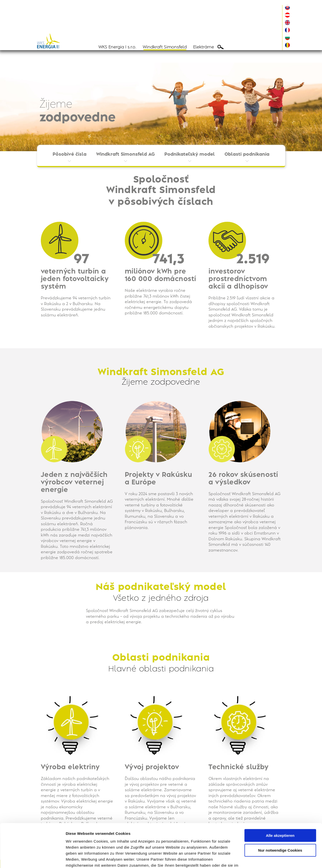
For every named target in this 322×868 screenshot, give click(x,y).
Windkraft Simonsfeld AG (126, 154)
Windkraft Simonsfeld (165, 47)
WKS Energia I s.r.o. (117, 47)
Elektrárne (204, 47)
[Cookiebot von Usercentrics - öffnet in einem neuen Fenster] (32, 858)
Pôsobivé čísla (70, 154)
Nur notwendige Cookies (280, 823)
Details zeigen (78, 858)
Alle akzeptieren (280, 808)
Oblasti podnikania (247, 154)
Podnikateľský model (190, 154)
